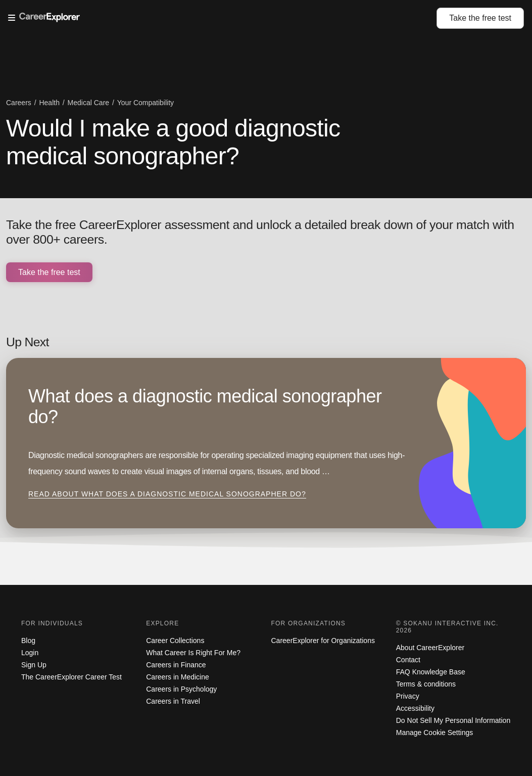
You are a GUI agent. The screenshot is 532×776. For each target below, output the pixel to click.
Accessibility (415, 708)
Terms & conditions (426, 684)
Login (30, 653)
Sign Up (34, 665)
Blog (28, 641)
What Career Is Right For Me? (193, 653)
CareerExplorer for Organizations (323, 641)
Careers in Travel (173, 701)
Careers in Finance (176, 665)
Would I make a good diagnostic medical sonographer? (173, 142)
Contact (408, 660)
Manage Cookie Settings (435, 733)
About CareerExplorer (430, 648)
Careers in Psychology (181, 689)
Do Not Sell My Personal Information (453, 720)
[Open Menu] (222, 18)
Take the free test (49, 272)
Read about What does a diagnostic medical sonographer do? (167, 494)
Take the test (480, 18)
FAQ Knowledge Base (431, 672)
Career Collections (175, 641)
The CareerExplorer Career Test (71, 677)
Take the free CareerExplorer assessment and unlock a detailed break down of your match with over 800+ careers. (260, 232)
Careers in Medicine (178, 677)
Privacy (408, 696)
